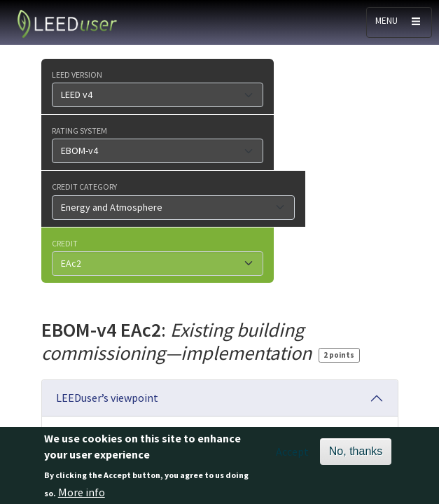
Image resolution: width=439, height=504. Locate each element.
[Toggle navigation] (399, 22)
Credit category (84, 186)
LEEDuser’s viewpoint (107, 398)
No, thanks (356, 456)
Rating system (79, 130)
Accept (292, 456)
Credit (65, 243)
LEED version (77, 74)
